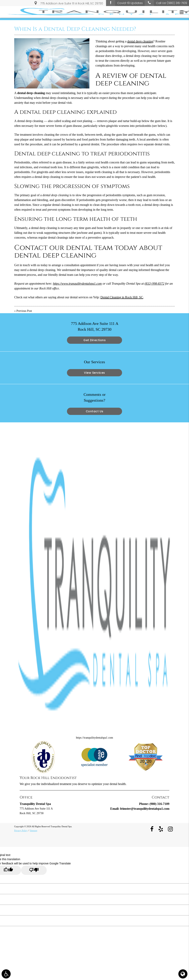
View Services (94, 373)
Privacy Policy (21, 830)
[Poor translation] (34, 870)
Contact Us (95, 411)
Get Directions (94, 340)
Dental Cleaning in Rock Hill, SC (122, 297)
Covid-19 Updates (124, 3)
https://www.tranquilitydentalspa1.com (77, 284)
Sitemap (34, 830)
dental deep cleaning (140, 41)
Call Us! (166, 3)
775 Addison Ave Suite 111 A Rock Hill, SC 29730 (69, 3)
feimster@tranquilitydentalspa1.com (145, 809)
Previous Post (24, 311)
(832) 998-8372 (154, 284)
